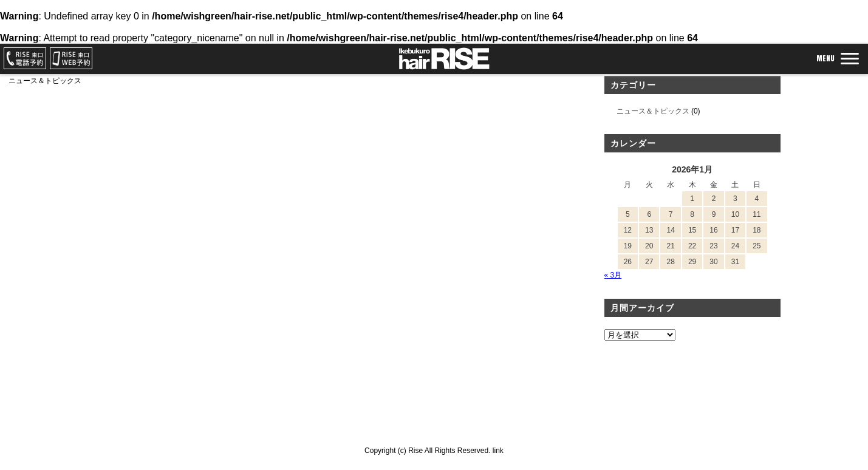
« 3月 (613, 275)
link (498, 451)
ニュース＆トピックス (653, 111)
